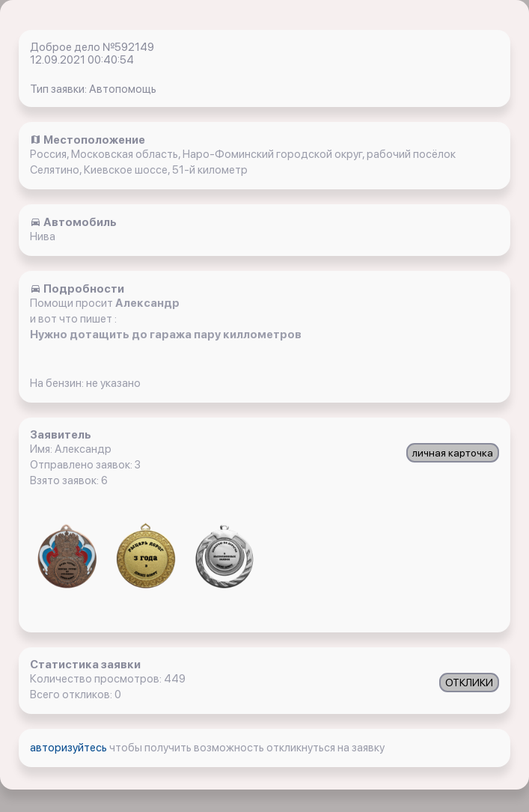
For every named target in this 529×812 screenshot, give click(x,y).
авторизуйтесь (70, 748)
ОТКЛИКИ (469, 683)
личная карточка (453, 453)
